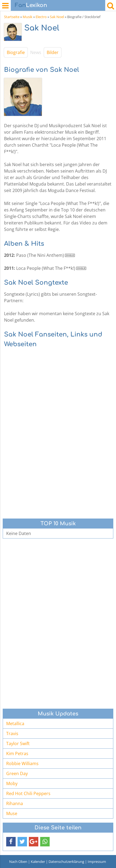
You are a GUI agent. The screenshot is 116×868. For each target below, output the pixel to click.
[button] (11, 842)
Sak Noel (57, 17)
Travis (12, 734)
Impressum (97, 862)
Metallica (15, 724)
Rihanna (15, 803)
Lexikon (31, 5)
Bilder (53, 52)
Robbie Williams (22, 763)
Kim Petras (17, 753)
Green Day (17, 773)
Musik (28, 17)
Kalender (38, 862)
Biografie (16, 52)
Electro (41, 17)
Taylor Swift (18, 743)
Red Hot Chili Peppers (28, 793)
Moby (12, 783)
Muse (12, 813)
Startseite (12, 17)
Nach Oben (18, 862)
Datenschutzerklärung (66, 862)
